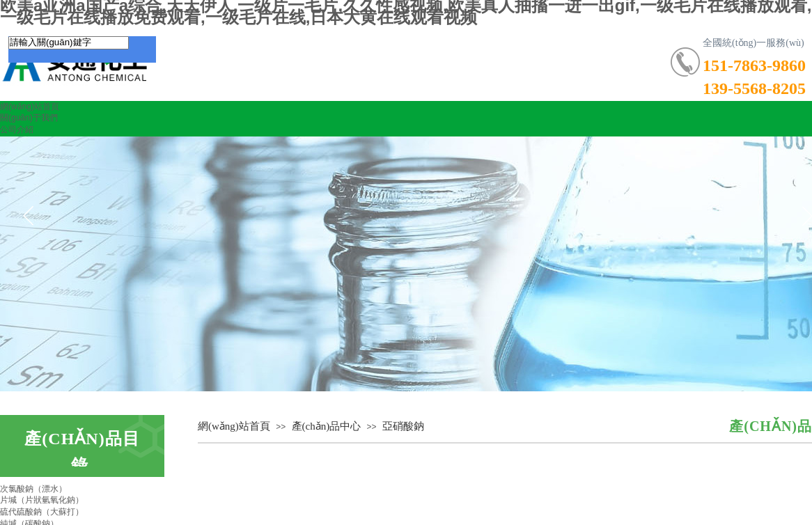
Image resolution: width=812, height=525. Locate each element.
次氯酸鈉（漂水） (33, 489)
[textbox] (69, 43)
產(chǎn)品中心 (327, 426)
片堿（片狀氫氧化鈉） (42, 500)
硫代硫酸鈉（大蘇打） (42, 512)
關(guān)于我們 (29, 118)
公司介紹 (17, 130)
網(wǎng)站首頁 (30, 107)
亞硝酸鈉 (403, 426)
